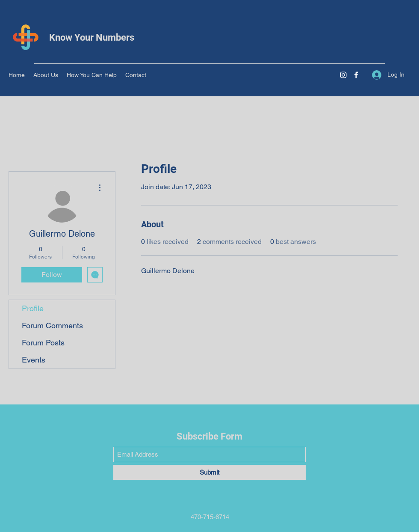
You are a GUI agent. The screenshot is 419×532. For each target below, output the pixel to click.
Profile (33, 308)
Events (34, 360)
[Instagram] (343, 75)
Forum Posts (43, 343)
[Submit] (209, 472)
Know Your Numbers (92, 37)
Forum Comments (52, 325)
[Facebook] (356, 75)
